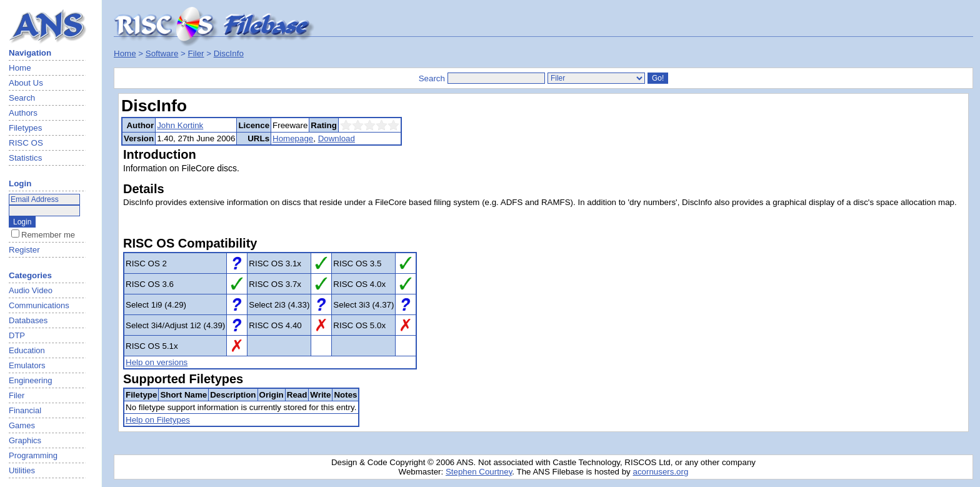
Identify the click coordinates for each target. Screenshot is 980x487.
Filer (196, 53)
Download (337, 138)
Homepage (293, 138)
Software (162, 53)
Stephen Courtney (479, 472)
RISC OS (26, 143)
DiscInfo (229, 53)
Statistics (25, 158)
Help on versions (157, 362)
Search (22, 98)
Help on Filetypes (158, 420)
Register (24, 250)
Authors (23, 113)
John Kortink (180, 125)
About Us (26, 83)
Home (20, 68)
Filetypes (25, 128)
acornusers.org (660, 472)
